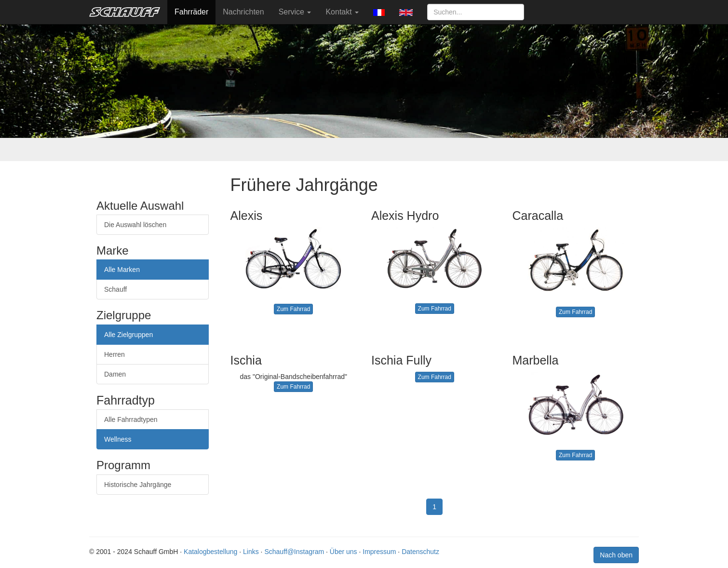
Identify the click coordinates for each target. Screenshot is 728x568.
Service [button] (295, 12)
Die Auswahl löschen (135, 225)
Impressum (379, 552)
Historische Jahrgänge (138, 485)
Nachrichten (243, 12)
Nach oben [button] (616, 555)
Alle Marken (122, 270)
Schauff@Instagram (294, 552)
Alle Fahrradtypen (131, 419)
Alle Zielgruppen (128, 335)
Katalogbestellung (210, 552)
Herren (115, 354)
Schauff (115, 289)
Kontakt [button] (342, 12)
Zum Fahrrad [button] (293, 309)
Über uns (344, 552)
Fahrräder (191, 12)
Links (251, 552)
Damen (115, 374)
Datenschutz (420, 552)
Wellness (118, 439)
